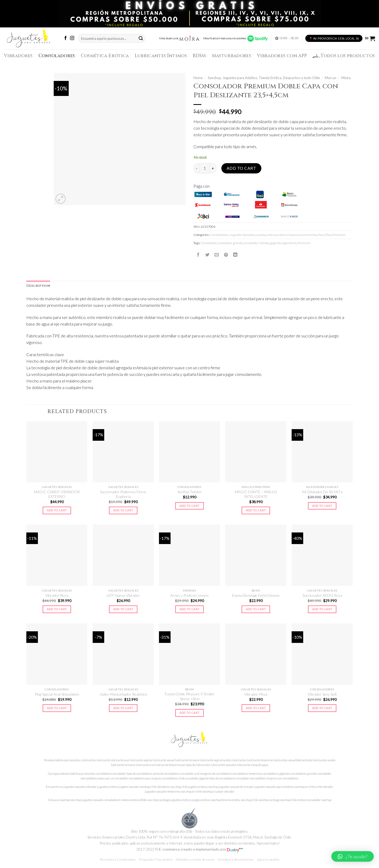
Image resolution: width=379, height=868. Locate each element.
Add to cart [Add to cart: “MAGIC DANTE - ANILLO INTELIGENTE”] (256, 510)
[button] (353, 856)
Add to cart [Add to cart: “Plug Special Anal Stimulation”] (57, 708)
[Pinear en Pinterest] (226, 255)
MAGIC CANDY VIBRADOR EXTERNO (57, 494)
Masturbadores (232, 56)
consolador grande (230, 243)
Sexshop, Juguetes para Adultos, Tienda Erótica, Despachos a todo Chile (264, 78)
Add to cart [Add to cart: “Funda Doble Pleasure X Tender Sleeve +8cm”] (190, 713)
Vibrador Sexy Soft (322, 694)
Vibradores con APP (282, 56)
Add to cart (241, 168)
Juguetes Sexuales (242, 235)
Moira (346, 78)
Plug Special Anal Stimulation (57, 694)
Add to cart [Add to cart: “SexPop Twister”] (190, 506)
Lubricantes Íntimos (161, 56)
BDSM (199, 56)
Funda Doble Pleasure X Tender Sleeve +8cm (190, 696)
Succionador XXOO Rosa (322, 595)
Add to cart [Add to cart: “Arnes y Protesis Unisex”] (190, 609)
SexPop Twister (190, 492)
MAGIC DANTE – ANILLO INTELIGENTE (256, 494)
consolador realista (256, 243)
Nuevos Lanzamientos (302, 235)
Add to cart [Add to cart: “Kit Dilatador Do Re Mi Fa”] (322, 506)
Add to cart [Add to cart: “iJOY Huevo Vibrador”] (123, 609)
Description (38, 286)
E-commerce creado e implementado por (201, 849)
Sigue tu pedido (268, 859)
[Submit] (141, 38)
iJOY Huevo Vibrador (123, 595)
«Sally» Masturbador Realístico (123, 694)
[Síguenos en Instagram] (72, 38)
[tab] (38, 286)
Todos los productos (344, 56)
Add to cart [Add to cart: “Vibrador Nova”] (57, 609)
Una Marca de (179, 38)
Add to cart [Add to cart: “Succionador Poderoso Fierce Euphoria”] (123, 510)
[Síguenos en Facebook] (66, 38)
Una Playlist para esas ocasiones (236, 38)
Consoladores (57, 56)
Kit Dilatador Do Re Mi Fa (322, 492)
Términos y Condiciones (118, 859)
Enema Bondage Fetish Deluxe (256, 595)
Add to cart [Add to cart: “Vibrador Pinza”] (256, 708)
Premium (339, 235)
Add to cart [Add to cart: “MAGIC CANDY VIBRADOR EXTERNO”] (57, 510)
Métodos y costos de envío (195, 859)
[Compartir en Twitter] (207, 255)
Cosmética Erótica (105, 56)
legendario (289, 243)
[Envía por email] (217, 255)
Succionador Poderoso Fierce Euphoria (123, 494)
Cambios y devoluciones (236, 859)
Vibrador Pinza (256, 694)
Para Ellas (325, 235)
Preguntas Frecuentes (156, 859)
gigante (275, 243)
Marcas (331, 78)
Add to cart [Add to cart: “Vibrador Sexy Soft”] (322, 708)
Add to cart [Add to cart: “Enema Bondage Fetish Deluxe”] (256, 609)
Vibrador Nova (57, 595)
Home (198, 78)
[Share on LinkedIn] (235, 255)
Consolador (209, 243)
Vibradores (18, 56)
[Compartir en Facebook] (198, 255)
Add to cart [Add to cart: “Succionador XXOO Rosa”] (322, 609)
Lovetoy (261, 235)
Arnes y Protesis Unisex (189, 595)
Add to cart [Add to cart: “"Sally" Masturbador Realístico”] (123, 708)
